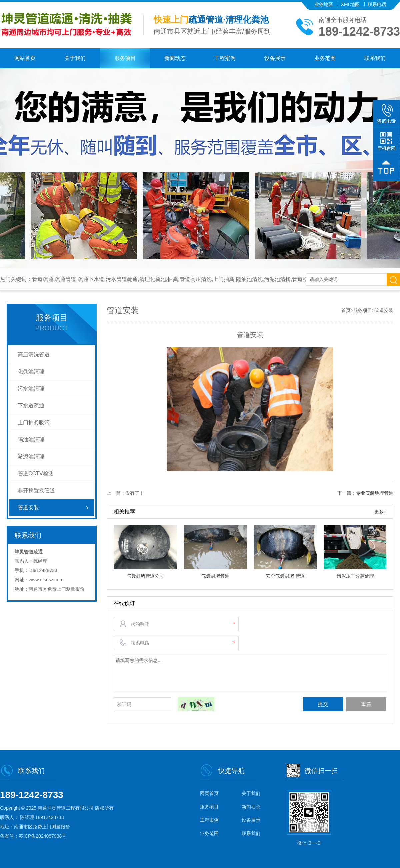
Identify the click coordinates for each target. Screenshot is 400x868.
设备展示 (275, 58)
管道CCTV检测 (36, 473)
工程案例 (225, 58)
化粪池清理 (31, 371)
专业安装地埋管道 (375, 493)
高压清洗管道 (34, 354)
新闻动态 (175, 58)
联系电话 (377, 4)
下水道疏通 (31, 405)
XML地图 (350, 4)
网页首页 (209, 793)
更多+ (380, 512)
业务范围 (325, 58)
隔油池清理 (31, 439)
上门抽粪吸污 (34, 422)
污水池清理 (31, 388)
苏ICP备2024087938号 (42, 836)
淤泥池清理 (31, 456)
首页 (346, 310)
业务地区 (324, 4)
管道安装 (28, 507)
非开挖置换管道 (36, 490)
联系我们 (375, 58)
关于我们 (75, 58)
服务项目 (125, 58)
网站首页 (25, 58)
